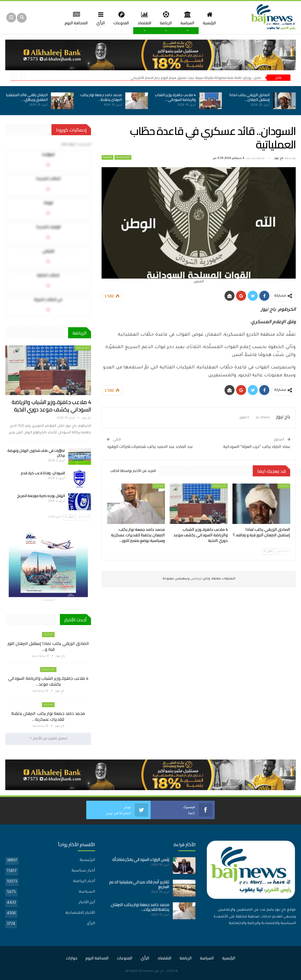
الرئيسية (206, 18)
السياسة (183, 18)
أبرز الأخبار (87, 902)
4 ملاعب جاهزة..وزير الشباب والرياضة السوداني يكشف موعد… (48, 681)
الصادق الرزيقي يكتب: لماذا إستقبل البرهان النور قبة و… (48, 646)
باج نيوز (159, 971)
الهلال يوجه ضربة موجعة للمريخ (41, 496)
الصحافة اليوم (97, 958)
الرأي (93, 18)
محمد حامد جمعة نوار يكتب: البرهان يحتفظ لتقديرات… (140, 907)
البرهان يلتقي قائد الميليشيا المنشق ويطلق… (27, 97)
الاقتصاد (138, 18)
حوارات (72, 958)
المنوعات (114, 18)
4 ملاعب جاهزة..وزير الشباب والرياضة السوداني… (175, 97)
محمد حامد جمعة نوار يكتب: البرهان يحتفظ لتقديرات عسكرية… (48, 716)
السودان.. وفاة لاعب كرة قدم (43, 473)
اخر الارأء (284, 486)
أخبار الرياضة (219, 486)
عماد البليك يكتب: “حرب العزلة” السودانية (257, 446)
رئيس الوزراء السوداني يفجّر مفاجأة (141, 859)
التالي (268, 551)
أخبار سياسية (123, 157)
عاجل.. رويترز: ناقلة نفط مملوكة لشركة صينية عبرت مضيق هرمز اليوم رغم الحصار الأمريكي (196, 78)
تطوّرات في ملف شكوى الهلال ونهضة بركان (36, 453)
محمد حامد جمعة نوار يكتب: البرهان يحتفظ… (101, 97)
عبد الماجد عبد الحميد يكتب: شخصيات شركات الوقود (150, 446)
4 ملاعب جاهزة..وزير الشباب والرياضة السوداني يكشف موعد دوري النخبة (51, 406)
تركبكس (196, 579)
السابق (283, 551)
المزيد (74, 18)
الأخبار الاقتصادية (80, 913)
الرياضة (160, 18)
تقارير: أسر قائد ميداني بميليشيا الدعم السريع (139, 884)
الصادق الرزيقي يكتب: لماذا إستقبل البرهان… (249, 97)
